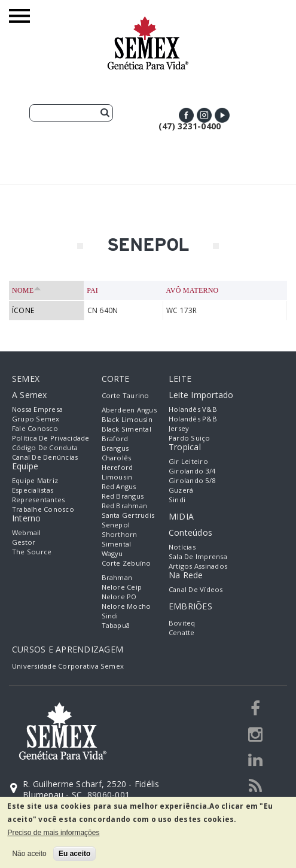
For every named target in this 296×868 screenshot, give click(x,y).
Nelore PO (119, 597)
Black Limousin (127, 419)
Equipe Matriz (35, 480)
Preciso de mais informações (53, 833)
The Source (32, 552)
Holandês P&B (193, 419)
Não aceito (29, 854)
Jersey (179, 428)
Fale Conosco (35, 428)
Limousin (117, 477)
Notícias (182, 547)
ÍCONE (23, 310)
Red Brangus (123, 496)
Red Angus (119, 486)
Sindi (110, 616)
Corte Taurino (126, 395)
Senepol (116, 525)
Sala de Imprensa (198, 556)
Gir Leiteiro (188, 461)
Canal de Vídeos (196, 589)
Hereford (118, 467)
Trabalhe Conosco (43, 509)
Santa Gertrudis (128, 515)
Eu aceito (74, 854)
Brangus (115, 448)
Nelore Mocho (126, 606)
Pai (92, 290)
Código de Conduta (45, 447)
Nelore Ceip (122, 587)
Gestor (24, 542)
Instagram (204, 115)
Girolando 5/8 (192, 480)
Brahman (117, 577)
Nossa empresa (37, 409)
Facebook (186, 115)
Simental (117, 544)
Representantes (38, 500)
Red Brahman (125, 506)
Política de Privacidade (51, 438)
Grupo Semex (36, 419)
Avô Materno (192, 290)
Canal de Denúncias (45, 457)
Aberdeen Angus (129, 410)
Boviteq (182, 623)
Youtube (222, 115)
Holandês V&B (193, 409)
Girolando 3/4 (192, 471)
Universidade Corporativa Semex (68, 666)
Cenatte (182, 632)
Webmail (27, 532)
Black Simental (126, 429)
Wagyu (112, 553)
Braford (115, 438)
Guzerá (181, 490)
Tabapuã (116, 625)
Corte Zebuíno (126, 563)
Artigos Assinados (198, 566)
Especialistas (33, 490)
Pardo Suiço (190, 438)
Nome (27, 290)
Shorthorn (120, 534)
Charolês (117, 458)
